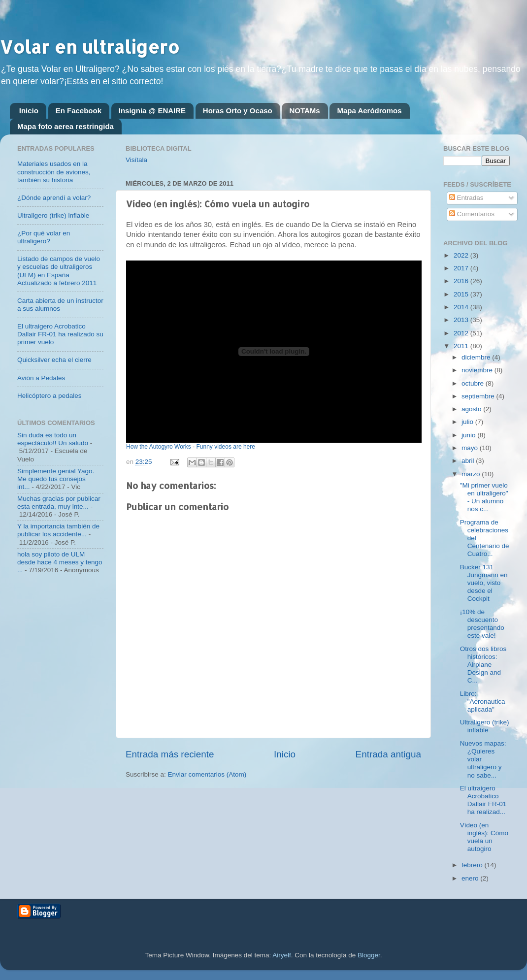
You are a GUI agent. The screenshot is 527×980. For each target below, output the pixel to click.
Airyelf (282, 955)
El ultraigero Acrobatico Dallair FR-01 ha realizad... (483, 800)
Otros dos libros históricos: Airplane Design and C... (483, 665)
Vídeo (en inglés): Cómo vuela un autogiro (484, 837)
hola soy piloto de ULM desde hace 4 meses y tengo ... (60, 562)
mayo (471, 448)
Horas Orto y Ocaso (238, 111)
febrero (473, 865)
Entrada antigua (388, 754)
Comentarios (472, 214)
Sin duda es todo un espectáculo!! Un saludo (53, 439)
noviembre (478, 370)
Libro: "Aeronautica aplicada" (483, 702)
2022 (462, 255)
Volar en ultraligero (90, 47)
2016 (462, 281)
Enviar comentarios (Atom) (207, 774)
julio (468, 422)
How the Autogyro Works (159, 447)
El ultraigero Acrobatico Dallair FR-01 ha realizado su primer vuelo (60, 334)
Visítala (136, 160)
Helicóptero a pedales (49, 396)
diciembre (477, 357)
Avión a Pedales (41, 378)
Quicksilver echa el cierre (54, 360)
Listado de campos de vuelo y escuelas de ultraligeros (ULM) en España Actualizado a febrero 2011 (59, 271)
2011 (462, 346)
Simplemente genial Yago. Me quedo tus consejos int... (56, 479)
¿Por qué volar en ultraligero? (44, 237)
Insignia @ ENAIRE (152, 111)
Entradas (466, 198)
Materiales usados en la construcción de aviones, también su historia (54, 172)
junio (469, 435)
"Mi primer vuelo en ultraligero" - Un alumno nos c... (484, 497)
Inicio (29, 111)
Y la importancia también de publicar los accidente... (58, 530)
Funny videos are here (226, 447)
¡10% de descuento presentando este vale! (482, 624)
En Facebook (79, 111)
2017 (462, 268)
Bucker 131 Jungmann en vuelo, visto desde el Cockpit (484, 583)
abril (469, 461)
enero (471, 878)
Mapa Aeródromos (369, 111)
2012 (462, 333)
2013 (462, 320)
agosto (472, 409)
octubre (474, 383)
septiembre (479, 396)
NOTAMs (304, 111)
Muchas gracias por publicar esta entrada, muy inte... (59, 503)
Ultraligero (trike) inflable (53, 215)
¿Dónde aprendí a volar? (54, 198)
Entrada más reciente (170, 754)
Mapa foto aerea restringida (66, 126)
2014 (462, 307)
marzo (472, 474)
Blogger (369, 955)
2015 (462, 294)
